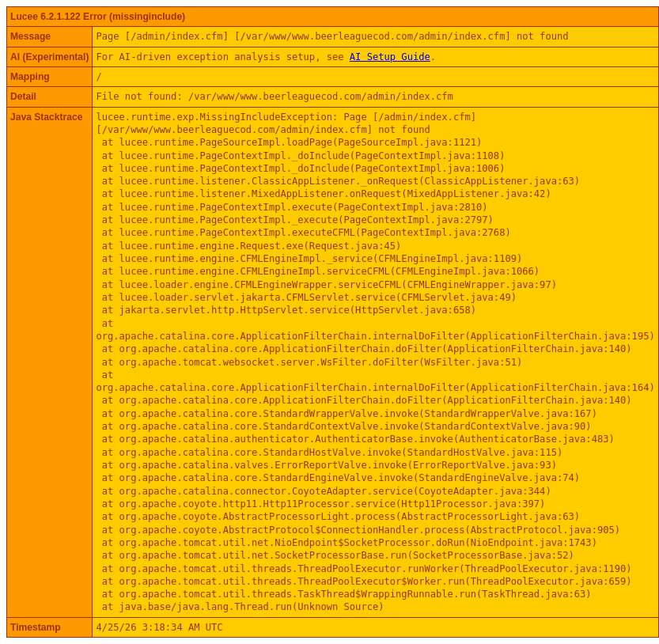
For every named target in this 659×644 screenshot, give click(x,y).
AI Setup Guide (390, 57)
